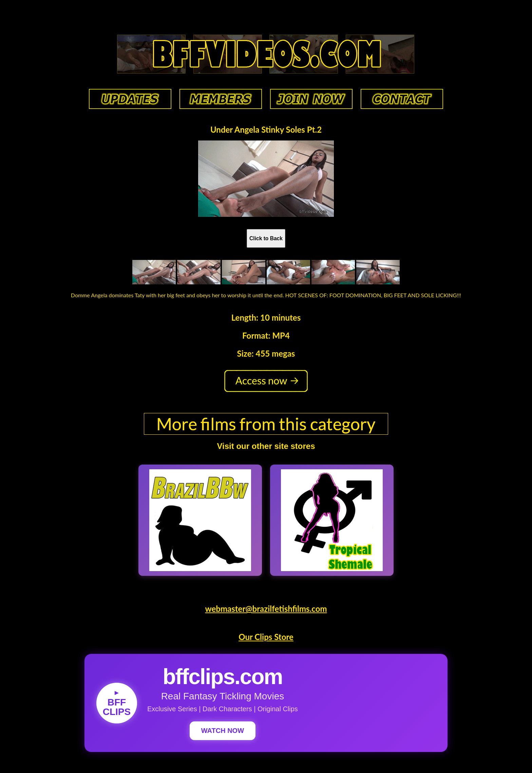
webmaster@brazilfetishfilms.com (266, 609)
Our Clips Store (266, 637)
